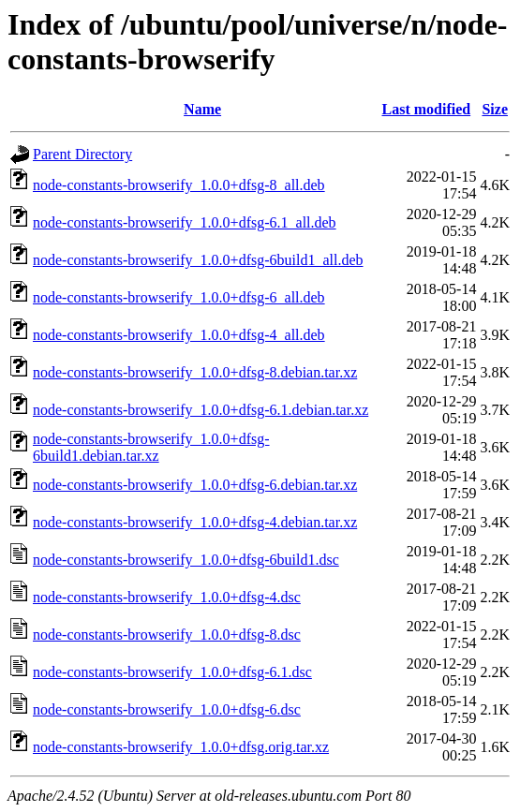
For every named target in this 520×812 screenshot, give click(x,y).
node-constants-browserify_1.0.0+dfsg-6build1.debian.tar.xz (151, 447)
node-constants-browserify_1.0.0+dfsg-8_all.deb (179, 185)
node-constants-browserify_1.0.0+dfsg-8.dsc (167, 635)
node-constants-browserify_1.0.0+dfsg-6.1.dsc (172, 672)
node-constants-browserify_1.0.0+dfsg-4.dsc (167, 597)
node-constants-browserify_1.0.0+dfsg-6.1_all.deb (185, 222)
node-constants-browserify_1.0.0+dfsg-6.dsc (167, 709)
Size (495, 109)
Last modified (426, 109)
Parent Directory (82, 154)
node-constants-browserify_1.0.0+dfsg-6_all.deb (179, 297)
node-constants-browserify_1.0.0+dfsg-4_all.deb (179, 335)
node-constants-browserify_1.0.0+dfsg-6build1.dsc (186, 560)
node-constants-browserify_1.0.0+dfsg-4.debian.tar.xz (195, 522)
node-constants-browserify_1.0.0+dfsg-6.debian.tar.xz (195, 485)
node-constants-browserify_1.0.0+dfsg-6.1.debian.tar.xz (201, 410)
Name (202, 109)
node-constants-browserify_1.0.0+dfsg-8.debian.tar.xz (195, 372)
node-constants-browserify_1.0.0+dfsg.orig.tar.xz (181, 747)
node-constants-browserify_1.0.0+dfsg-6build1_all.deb (198, 260)
